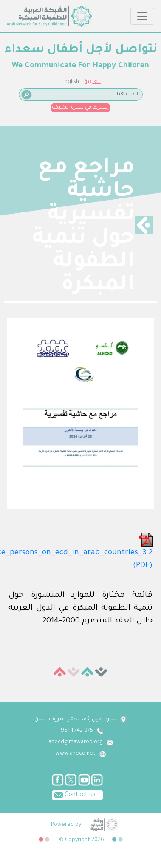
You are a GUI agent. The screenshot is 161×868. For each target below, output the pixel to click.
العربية (93, 82)
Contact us (74, 794)
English (70, 82)
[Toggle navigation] (142, 16)
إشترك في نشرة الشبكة (80, 108)
